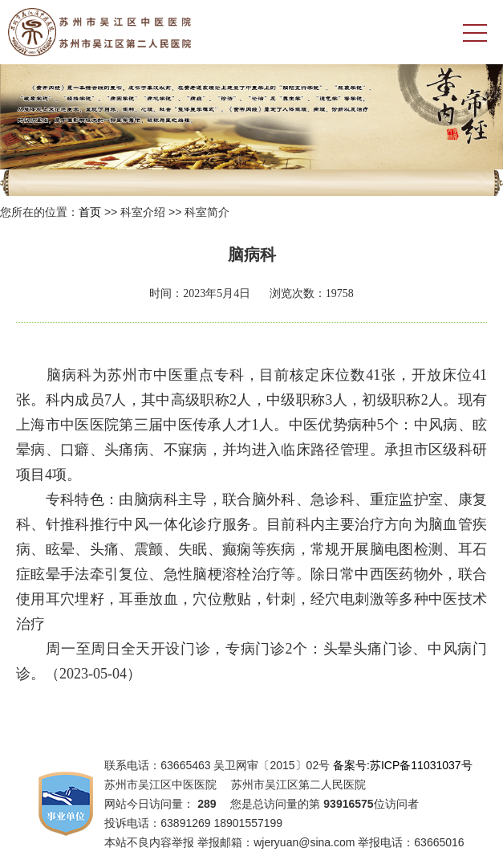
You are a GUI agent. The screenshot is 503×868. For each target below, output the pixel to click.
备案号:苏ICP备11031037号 (403, 765)
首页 (90, 212)
